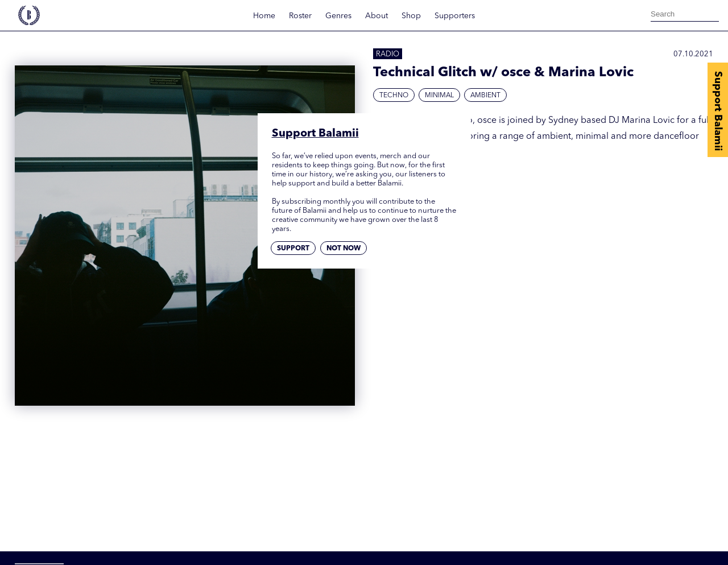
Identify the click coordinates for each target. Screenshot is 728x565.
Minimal (439, 96)
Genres (338, 16)
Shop (411, 16)
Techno (394, 96)
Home (264, 16)
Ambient (485, 96)
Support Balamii (718, 111)
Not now (344, 249)
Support (293, 249)
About (377, 16)
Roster (300, 16)
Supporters (455, 16)
